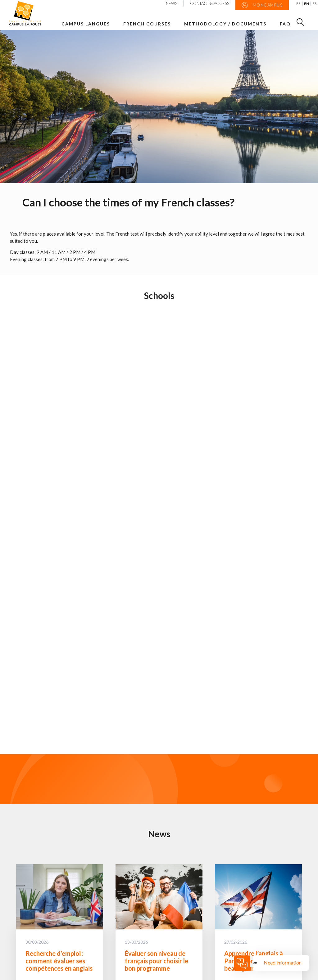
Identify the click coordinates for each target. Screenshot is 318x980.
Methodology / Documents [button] (225, 24)
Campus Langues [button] (86, 24)
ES (314, 4)
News (172, 3)
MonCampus (262, 5)
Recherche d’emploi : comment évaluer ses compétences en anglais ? (59, 964)
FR (298, 4)
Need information (283, 962)
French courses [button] (147, 24)
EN (307, 4)
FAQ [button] (285, 24)
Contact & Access (210, 3)
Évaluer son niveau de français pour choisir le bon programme (157, 961)
